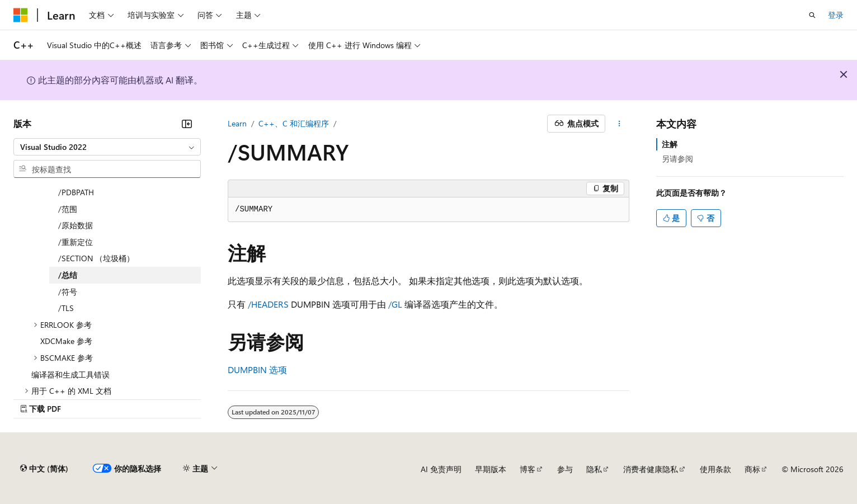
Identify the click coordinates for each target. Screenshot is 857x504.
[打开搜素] (812, 15)
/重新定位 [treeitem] (76, 242)
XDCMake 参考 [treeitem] (66, 341)
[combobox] (107, 147)
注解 (670, 144)
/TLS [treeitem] (66, 308)
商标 (752, 469)
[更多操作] (620, 124)
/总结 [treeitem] (68, 275)
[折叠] (187, 124)
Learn (237, 123)
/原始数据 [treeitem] (76, 225)
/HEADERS (268, 304)
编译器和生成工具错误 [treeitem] (70, 375)
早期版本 (491, 469)
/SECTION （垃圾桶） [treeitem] (96, 258)
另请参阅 (677, 159)
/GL (395, 304)
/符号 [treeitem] (68, 292)
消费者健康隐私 (651, 469)
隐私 (594, 469)
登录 (836, 15)
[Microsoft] (21, 15)
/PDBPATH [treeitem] (76, 192)
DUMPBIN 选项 (257, 369)
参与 (565, 469)
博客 (528, 469)
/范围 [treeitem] (68, 209)
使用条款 (715, 469)
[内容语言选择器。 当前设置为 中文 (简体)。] (44, 469)
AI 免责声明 (441, 469)
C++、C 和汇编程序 (294, 123)
